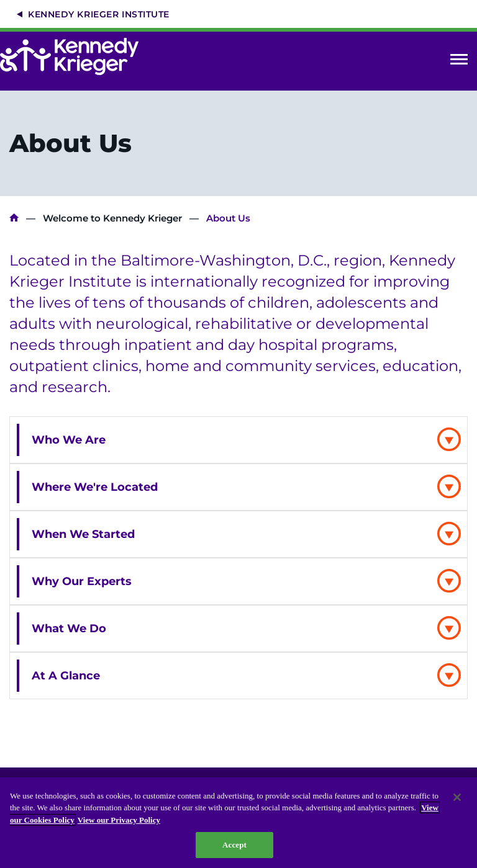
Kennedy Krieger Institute (99, 14)
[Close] (457, 797)
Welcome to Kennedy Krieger (112, 218)
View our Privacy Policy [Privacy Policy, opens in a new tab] (119, 820)
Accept (234, 845)
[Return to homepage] (75, 56)
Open (459, 62)
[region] (238, 823)
